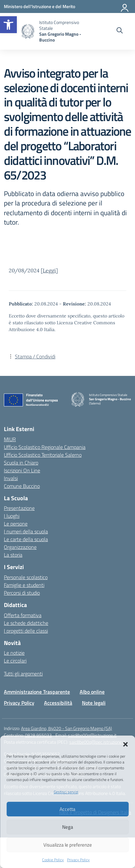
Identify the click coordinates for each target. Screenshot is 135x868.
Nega (68, 827)
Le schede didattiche (26, 623)
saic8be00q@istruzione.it (92, 735)
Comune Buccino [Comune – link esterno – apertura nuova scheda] (22, 486)
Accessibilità (58, 703)
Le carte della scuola (26, 539)
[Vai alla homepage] (28, 31)
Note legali (94, 703)
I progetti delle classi (26, 631)
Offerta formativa (23, 615)
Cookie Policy (53, 860)
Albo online (92, 692)
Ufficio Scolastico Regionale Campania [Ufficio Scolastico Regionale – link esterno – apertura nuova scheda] (45, 447)
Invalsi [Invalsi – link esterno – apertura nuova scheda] (11, 478)
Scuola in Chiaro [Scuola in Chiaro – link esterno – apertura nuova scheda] (21, 463)
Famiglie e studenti (24, 585)
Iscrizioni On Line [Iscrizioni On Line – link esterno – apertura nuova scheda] (22, 470)
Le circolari (15, 661)
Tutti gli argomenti (23, 674)
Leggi (49, 270)
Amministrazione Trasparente (37, 692)
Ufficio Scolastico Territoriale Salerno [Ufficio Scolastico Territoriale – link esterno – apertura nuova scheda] (43, 455)
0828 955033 (38, 735)
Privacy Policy (78, 860)
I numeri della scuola (26, 531)
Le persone (16, 524)
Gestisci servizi (66, 792)
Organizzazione (20, 547)
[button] (8, 25)
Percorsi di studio (22, 593)
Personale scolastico (26, 577)
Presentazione (19, 508)
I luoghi (12, 516)
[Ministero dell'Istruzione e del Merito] (39, 6)
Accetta (67, 809)
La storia (13, 555)
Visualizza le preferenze (68, 845)
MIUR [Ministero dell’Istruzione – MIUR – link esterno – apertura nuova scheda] (10, 439)
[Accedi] (125, 6)
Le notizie (14, 653)
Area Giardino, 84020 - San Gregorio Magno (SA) (67, 728)
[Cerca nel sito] (120, 31)
